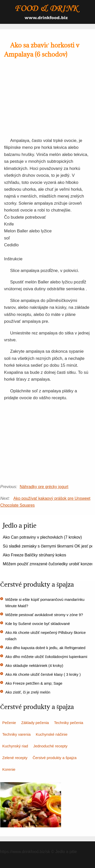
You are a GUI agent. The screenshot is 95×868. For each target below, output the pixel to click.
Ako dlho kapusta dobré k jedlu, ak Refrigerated (45, 648)
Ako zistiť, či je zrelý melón (28, 692)
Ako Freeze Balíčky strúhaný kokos (34, 555)
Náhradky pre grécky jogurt (44, 487)
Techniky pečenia (69, 723)
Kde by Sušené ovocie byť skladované (38, 624)
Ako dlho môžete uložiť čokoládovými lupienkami (46, 657)
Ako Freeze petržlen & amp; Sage (34, 683)
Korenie (9, 769)
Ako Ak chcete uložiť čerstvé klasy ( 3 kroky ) (43, 674)
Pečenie (9, 723)
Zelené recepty (15, 758)
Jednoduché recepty (50, 746)
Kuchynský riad (15, 746)
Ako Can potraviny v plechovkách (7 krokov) (42, 537)
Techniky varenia (16, 734)
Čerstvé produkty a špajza (55, 758)
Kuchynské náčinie (52, 734)
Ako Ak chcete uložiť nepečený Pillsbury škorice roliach (45, 636)
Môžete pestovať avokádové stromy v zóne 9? (44, 615)
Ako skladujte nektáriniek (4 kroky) (34, 665)
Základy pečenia (35, 723)
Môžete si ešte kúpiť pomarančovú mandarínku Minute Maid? (45, 603)
